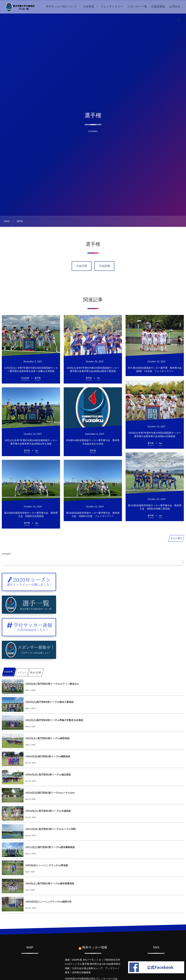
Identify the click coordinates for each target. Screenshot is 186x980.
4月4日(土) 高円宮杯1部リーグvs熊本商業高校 (50, 884)
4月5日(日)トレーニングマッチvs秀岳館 (47, 865)
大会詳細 (104, 266)
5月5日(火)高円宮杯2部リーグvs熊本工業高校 (49, 702)
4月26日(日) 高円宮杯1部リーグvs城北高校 (48, 775)
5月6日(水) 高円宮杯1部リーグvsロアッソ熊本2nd (52, 684)
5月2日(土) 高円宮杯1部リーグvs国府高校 (47, 738)
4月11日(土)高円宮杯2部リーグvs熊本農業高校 (50, 847)
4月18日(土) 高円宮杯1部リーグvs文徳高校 (48, 811)
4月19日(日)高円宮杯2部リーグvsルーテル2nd (50, 793)
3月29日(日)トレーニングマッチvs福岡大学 (48, 902)
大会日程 (82, 266)
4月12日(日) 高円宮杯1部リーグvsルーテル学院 (50, 829)
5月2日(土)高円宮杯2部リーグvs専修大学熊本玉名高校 (54, 720)
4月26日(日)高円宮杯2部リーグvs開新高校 (48, 756)
